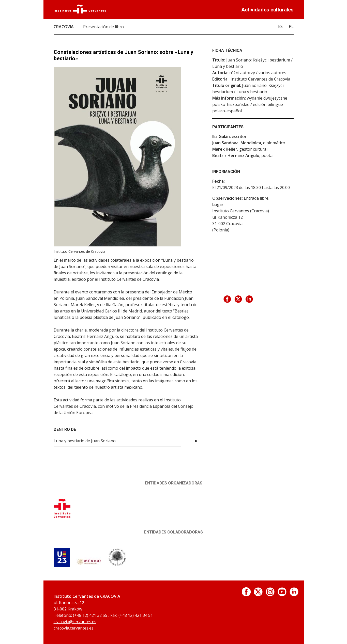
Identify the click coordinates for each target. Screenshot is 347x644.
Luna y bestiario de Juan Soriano (85, 441)
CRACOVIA (64, 27)
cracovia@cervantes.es (75, 622)
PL (291, 26)
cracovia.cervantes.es (74, 628)
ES (280, 26)
